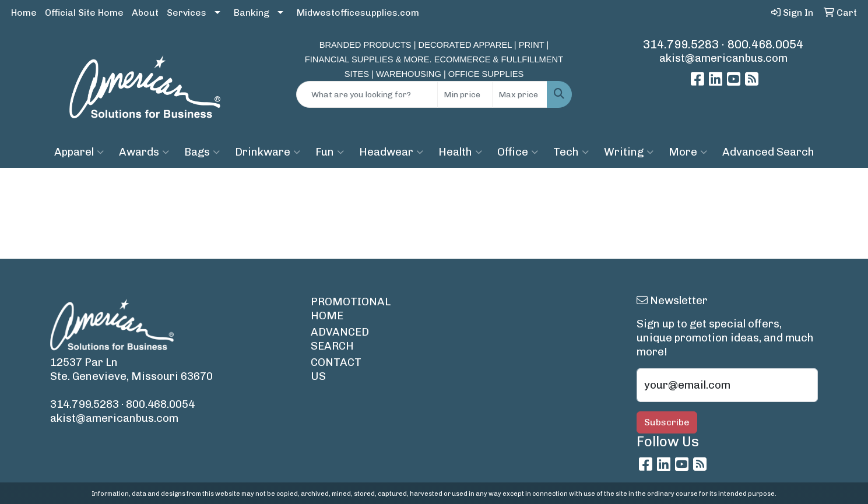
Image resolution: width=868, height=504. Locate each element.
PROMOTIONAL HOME (345, 309)
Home (24, 13)
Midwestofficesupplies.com (358, 13)
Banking (252, 13)
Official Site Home (84, 13)
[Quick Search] (367, 94)
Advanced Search (768, 152)
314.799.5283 (681, 44)
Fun (330, 152)
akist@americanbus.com (723, 58)
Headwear (391, 152)
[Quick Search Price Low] (465, 94)
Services (187, 13)
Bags (202, 152)
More (688, 152)
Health (460, 152)
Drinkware (268, 152)
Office (518, 152)
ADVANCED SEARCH (340, 339)
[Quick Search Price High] (520, 94)
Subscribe (667, 422)
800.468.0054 (765, 44)
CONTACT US (336, 369)
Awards (144, 152)
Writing (629, 152)
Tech (571, 152)
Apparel (79, 152)
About (145, 13)
